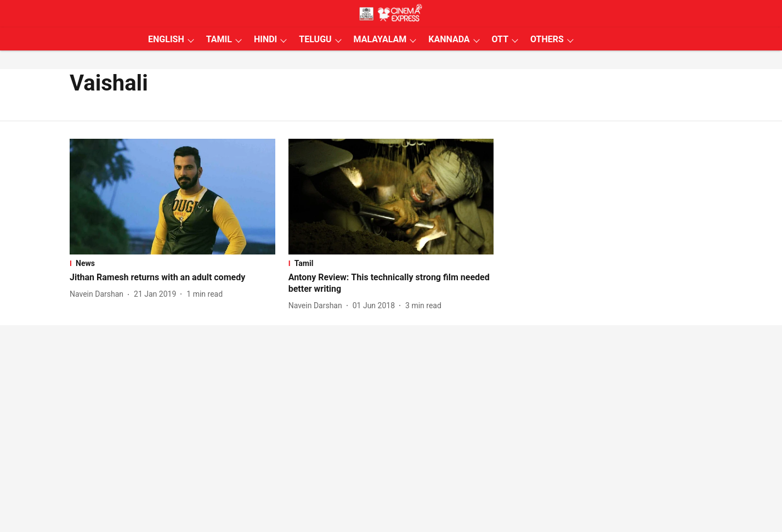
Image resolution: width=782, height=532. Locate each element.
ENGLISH (166, 39)
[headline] (172, 278)
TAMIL (219, 39)
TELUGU (315, 39)
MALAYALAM (380, 39)
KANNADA (449, 39)
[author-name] (99, 294)
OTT (500, 39)
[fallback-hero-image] (172, 197)
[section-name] (172, 263)
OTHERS (547, 39)
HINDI (265, 39)
